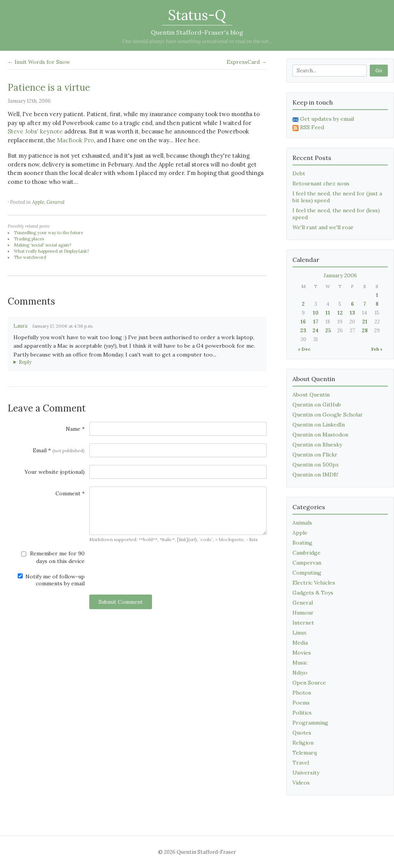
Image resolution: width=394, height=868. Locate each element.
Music (300, 663)
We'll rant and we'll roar (323, 227)
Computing (307, 573)
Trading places (29, 239)
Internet (303, 623)
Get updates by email (323, 119)
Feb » (377, 349)
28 (365, 331)
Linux (299, 633)
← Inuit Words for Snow (39, 62)
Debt (299, 173)
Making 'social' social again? (43, 245)
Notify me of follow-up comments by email (51, 580)
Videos (301, 783)
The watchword (30, 257)
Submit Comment (121, 602)
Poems (301, 703)
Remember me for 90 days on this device (53, 557)
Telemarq (305, 753)
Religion (303, 743)
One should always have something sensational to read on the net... (197, 41)
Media (300, 643)
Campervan (307, 563)
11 (328, 313)
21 (365, 322)
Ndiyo (300, 673)
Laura (20, 326)
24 (316, 331)
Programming (310, 723)
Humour (303, 613)
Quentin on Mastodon (320, 435)
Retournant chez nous (321, 183)
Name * (75, 429)
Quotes (302, 733)
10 (316, 313)
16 (303, 322)
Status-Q (197, 15)
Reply (25, 362)
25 (328, 331)
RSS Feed (308, 127)
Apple (38, 202)
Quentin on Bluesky (317, 445)
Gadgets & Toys (313, 593)
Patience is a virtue (49, 87)
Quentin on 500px (316, 465)
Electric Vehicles (314, 583)
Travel (301, 763)
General (56, 202)
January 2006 (340, 275)
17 (316, 322)
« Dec (304, 349)
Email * (59, 450)
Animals (302, 523)
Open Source (309, 683)
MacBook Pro (75, 140)
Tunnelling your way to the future (48, 233)
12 (340, 313)
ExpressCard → (247, 62)
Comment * (70, 493)
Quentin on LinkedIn (319, 425)
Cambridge (306, 553)
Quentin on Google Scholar (328, 415)
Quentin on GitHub (317, 405)
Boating (302, 543)
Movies (302, 653)
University (306, 773)
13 (352, 313)
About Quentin (311, 395)
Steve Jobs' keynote (35, 131)
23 (303, 331)
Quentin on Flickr (315, 455)
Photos (302, 693)
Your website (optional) (55, 472)
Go (379, 71)
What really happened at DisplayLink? (51, 251)
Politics (302, 713)
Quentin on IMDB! (315, 475)
